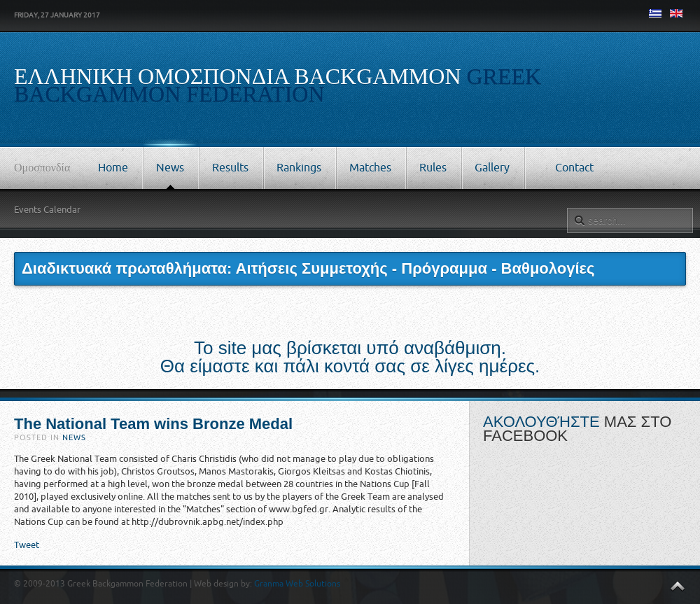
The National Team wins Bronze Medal (153, 424)
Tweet (27, 545)
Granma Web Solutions (297, 584)
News (74, 438)
